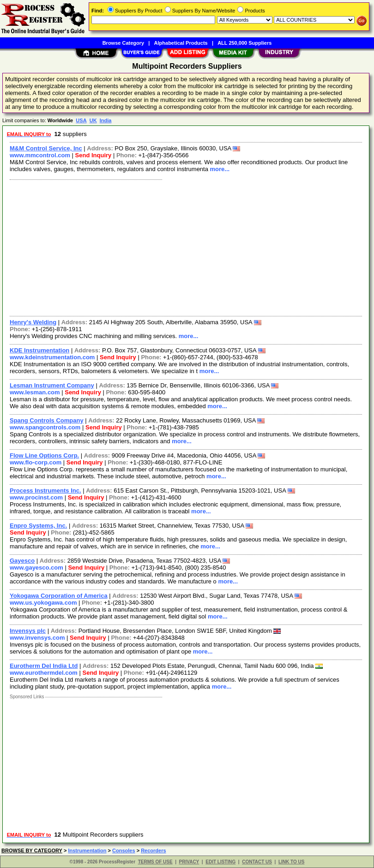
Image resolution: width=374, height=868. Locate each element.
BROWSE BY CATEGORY (32, 850)
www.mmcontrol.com (40, 155)
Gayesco (22, 561)
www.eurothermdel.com (44, 673)
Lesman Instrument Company (52, 385)
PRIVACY (189, 862)
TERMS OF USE (155, 862)
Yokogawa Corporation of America (59, 596)
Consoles (124, 850)
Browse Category (123, 43)
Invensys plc (28, 631)
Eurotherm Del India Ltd (44, 666)
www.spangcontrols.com (45, 427)
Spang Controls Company (47, 420)
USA (81, 120)
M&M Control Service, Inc (46, 148)
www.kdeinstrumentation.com (52, 357)
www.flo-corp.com (36, 462)
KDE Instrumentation (39, 350)
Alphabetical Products (181, 43)
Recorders (153, 850)
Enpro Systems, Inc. (38, 526)
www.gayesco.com (36, 568)
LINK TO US (291, 862)
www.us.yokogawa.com (43, 603)
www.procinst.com (36, 497)
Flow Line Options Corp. (44, 455)
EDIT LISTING (220, 862)
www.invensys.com (37, 638)
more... (220, 169)
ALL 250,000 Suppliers (244, 43)
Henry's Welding (33, 322)
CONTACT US (257, 862)
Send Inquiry (93, 155)
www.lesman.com (35, 392)
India (106, 120)
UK (93, 120)
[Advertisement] (184, 247)
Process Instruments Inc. (45, 490)
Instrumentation (87, 850)
